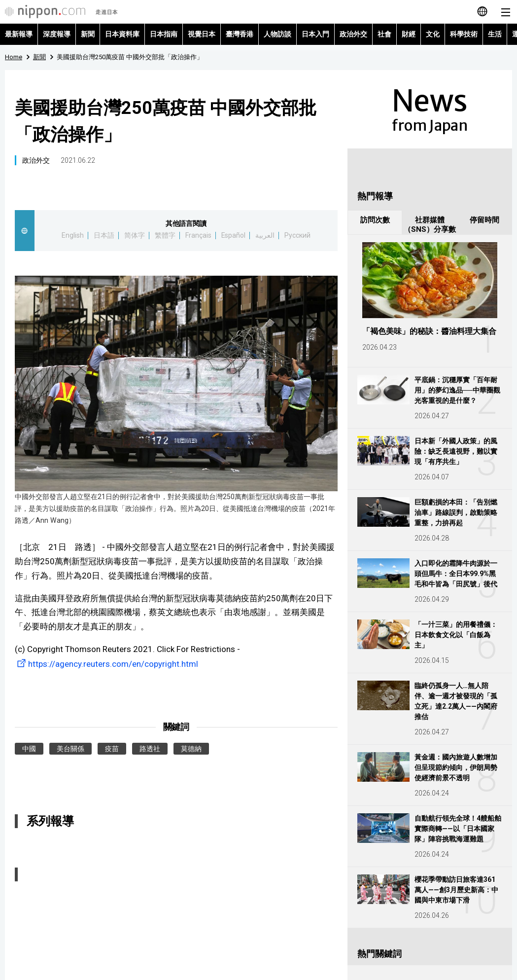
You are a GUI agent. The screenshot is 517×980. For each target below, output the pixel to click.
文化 (433, 34)
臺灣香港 (240, 34)
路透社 (150, 749)
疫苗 (112, 749)
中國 (29, 749)
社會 (384, 34)
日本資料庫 (122, 34)
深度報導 (57, 34)
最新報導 (19, 34)
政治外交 (353, 34)
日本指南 (164, 34)
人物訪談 (277, 34)
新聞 (88, 34)
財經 (409, 34)
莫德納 (191, 749)
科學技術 (464, 34)
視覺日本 (202, 34)
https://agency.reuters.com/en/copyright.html (106, 664)
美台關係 (70, 749)
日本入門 (315, 34)
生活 (495, 34)
